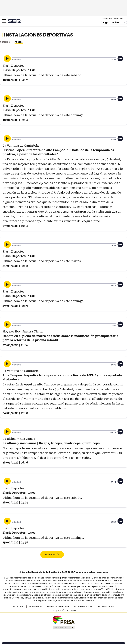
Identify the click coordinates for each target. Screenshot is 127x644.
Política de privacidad (58, 607)
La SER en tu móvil (105, 607)
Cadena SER (14, 21)
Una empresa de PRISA (64, 620)
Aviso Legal (19, 607)
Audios (19, 42)
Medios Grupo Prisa (64, 627)
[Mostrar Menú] (4, 21)
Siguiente (50, 555)
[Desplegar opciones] (120, 59)
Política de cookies (83, 607)
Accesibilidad (36, 607)
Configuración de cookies (63, 610)
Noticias (5, 42)
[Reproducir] (7, 59)
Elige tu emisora (112, 23)
